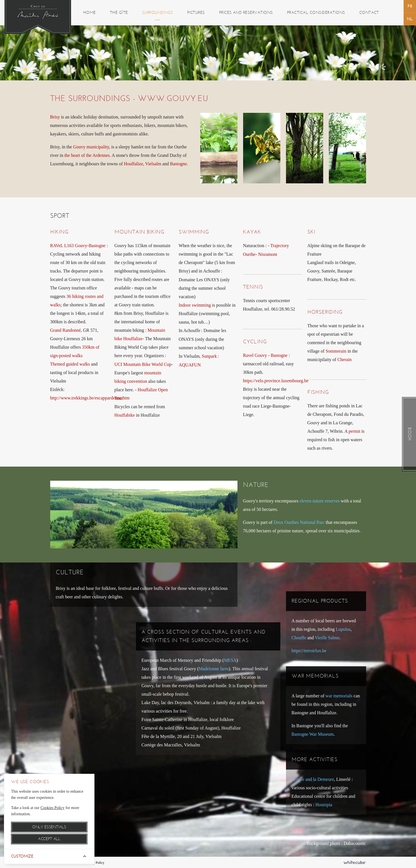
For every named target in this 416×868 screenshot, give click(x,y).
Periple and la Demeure (313, 779)
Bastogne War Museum (313, 734)
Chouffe (299, 638)
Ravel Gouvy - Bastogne (265, 355)
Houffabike (125, 415)
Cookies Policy (53, 808)
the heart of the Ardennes (87, 155)
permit (355, 431)
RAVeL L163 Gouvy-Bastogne (78, 246)
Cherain (345, 360)
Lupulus (343, 629)
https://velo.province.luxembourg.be (276, 381)
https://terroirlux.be (309, 651)
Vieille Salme (327, 638)
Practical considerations (316, 13)
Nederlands (410, 19)
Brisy (55, 117)
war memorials (339, 696)
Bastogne (179, 164)
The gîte (119, 13)
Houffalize (133, 164)
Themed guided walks (70, 364)
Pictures (196, 13)
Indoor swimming (195, 305)
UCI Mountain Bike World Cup (143, 364)
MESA (230, 660)
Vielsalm (153, 164)
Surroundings (158, 13)
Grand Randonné (66, 330)
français (410, 6)
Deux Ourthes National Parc (299, 522)
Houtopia (324, 805)
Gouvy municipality (91, 147)
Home (90, 13)
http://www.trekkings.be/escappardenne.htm (90, 398)
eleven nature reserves (320, 501)
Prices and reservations (246, 13)
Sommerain (336, 351)
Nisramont (268, 254)
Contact (369, 13)
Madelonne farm (214, 669)
